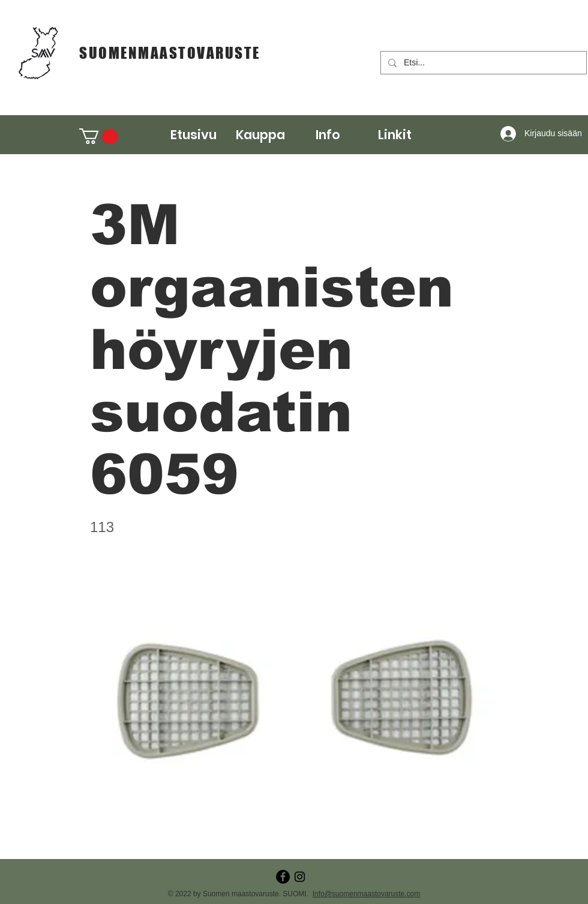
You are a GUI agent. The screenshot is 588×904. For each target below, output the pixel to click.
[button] (260, 135)
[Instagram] (300, 877)
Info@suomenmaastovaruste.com (367, 894)
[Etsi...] (482, 63)
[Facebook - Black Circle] (283, 877)
